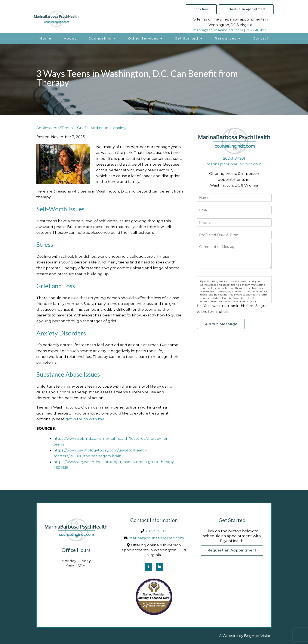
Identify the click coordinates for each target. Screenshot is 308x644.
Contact (261, 38)
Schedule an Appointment (246, 9)
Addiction (99, 128)
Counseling (100, 38)
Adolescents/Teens (55, 128)
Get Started (187, 38)
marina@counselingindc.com (218, 30)
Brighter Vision (258, 636)
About (70, 38)
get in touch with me (85, 419)
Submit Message (222, 324)
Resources (226, 38)
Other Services (143, 38)
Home (45, 38)
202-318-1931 (257, 30)
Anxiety (120, 128)
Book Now (201, 9)
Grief (82, 128)
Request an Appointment (232, 551)
